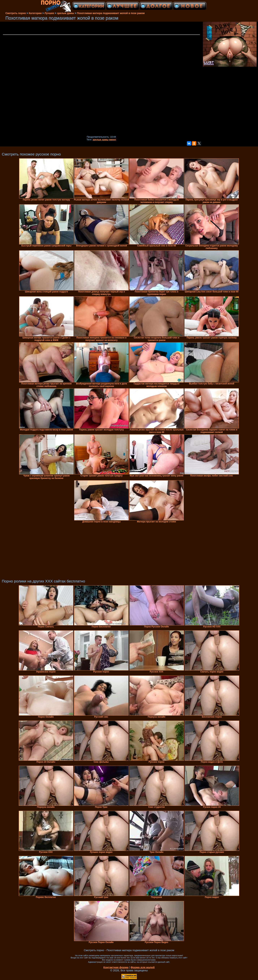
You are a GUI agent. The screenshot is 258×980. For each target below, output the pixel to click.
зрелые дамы (101, 140)
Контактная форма (116, 967)
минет (113, 140)
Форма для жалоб (143, 967)
